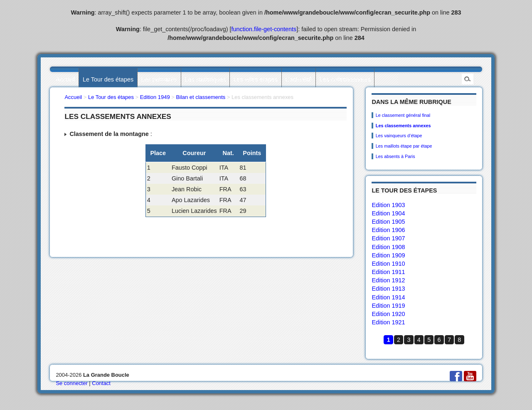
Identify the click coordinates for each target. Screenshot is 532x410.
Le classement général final (403, 115)
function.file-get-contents (264, 29)
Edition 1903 (388, 205)
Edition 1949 (155, 97)
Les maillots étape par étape (404, 146)
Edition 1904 (388, 213)
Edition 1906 (388, 230)
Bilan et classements (201, 97)
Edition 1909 (388, 255)
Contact (101, 383)
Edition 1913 (388, 289)
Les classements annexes (403, 126)
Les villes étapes (256, 79)
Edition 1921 (388, 322)
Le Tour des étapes (108, 79)
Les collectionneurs (345, 79)
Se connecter (71, 383)
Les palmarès (159, 79)
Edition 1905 (388, 222)
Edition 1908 (388, 247)
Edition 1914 (388, 297)
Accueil (65, 79)
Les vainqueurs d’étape (399, 136)
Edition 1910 (388, 264)
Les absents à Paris (395, 156)
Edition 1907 (388, 238)
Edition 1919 (388, 306)
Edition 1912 (388, 280)
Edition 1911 (388, 272)
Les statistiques (205, 79)
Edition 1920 (388, 314)
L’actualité (298, 79)
